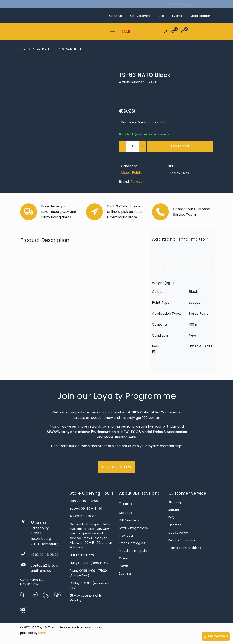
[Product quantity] (133, 146)
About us (126, 513)
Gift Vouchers (129, 520)
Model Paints (42, 49)
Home (22, 49)
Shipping (175, 502)
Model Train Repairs (133, 551)
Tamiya (136, 182)
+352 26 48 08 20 (45, 555)
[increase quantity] (143, 146)
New (209, 268)
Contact (175, 525)
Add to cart (180, 146)
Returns (174, 510)
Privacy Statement (182, 540)
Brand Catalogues (132, 543)
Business (125, 573)
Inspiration (127, 536)
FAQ (171, 517)
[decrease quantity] (123, 146)
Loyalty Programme (133, 528)
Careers (125, 558)
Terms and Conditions (185, 548)
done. (42, 633)
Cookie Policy (178, 533)
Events (124, 566)
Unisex (207, 259)
